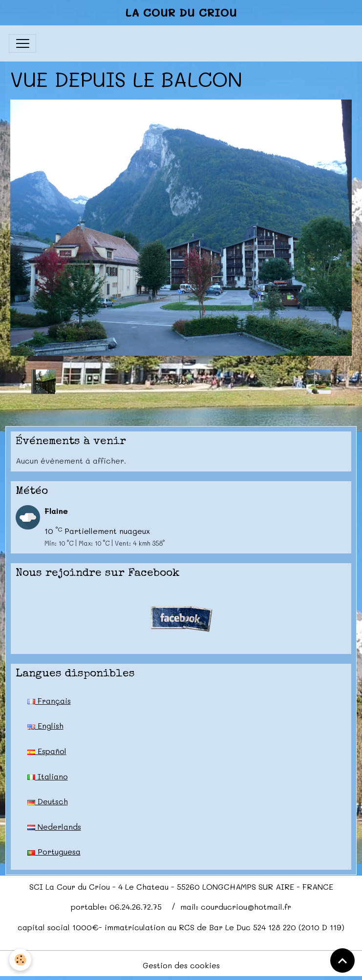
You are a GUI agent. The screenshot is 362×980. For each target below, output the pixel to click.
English (45, 725)
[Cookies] (21, 960)
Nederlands (54, 827)
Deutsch (48, 801)
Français (49, 701)
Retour (181, 381)
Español (47, 751)
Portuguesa (54, 851)
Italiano (48, 776)
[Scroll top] (342, 960)
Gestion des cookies (181, 965)
